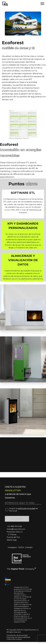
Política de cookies (14, 639)
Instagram (12, 547)
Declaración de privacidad (17, 635)
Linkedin (29, 547)
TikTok (21, 547)
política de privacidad (26, 508)
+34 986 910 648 (14, 526)
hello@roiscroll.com (16, 529)
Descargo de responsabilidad (18, 637)
